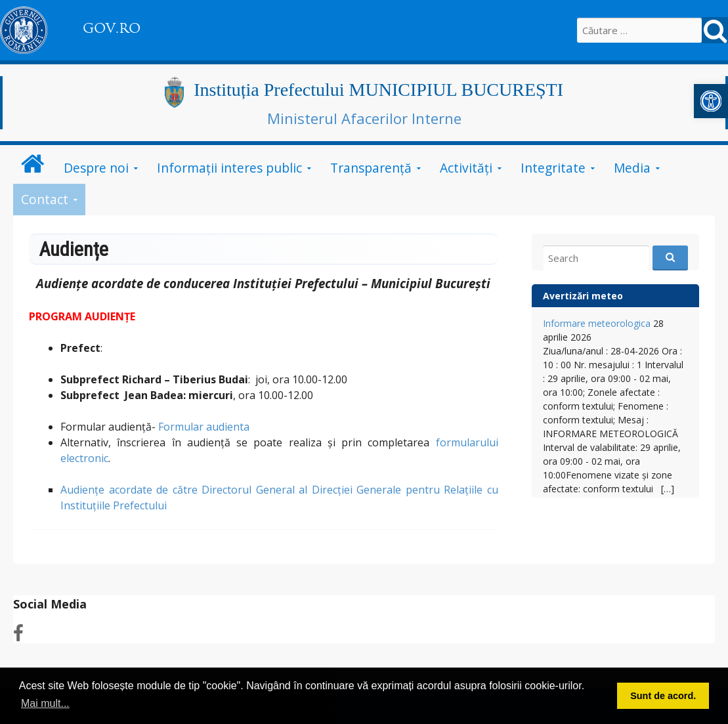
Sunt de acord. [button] (663, 696)
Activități (466, 168)
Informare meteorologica (597, 323)
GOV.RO (112, 28)
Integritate (553, 168)
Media (632, 168)
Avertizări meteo (583, 296)
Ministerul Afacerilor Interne (364, 118)
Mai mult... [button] (45, 703)
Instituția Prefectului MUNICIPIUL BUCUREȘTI (378, 90)
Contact (45, 199)
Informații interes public (229, 168)
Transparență (371, 168)
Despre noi (96, 168)
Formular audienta (204, 427)
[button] (711, 101)
